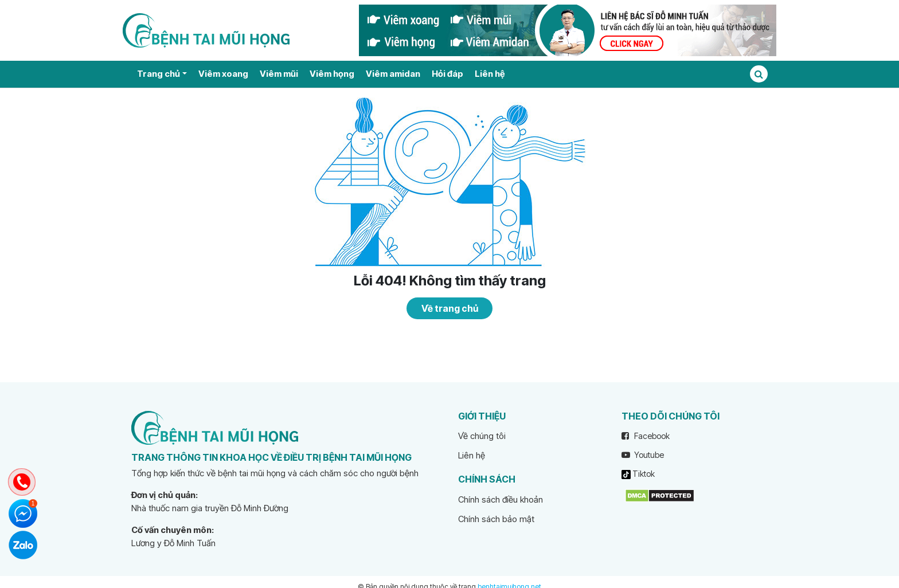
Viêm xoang (223, 74)
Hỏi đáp (447, 74)
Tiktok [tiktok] (638, 474)
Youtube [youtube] (643, 455)
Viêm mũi (279, 74)
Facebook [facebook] (646, 436)
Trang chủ (159, 74)
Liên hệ (490, 74)
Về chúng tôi (482, 436)
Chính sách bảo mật (496, 519)
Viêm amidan (393, 74)
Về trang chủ (450, 308)
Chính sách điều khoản (501, 499)
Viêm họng (332, 74)
